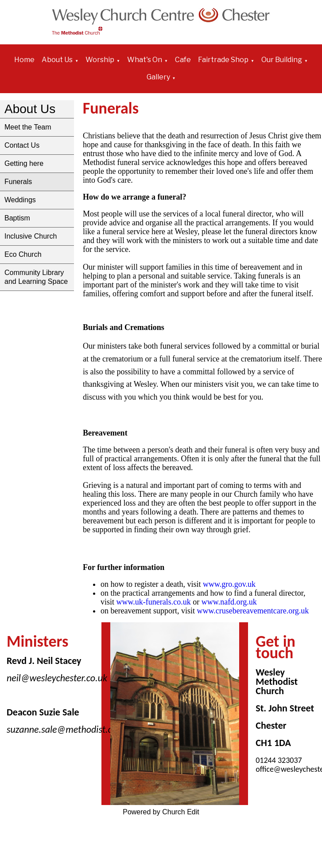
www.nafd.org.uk (229, 602)
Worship (100, 60)
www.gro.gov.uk (229, 584)
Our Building (282, 60)
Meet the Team (28, 127)
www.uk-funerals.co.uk (153, 602)
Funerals (18, 182)
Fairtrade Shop (223, 60)
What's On (145, 60)
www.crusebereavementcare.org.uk (256, 611)
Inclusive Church (31, 236)
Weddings (20, 200)
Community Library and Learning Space (36, 277)
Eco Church (23, 254)
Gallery (158, 77)
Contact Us (22, 145)
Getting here (24, 163)
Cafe (183, 60)
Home (24, 60)
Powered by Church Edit (161, 812)
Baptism (17, 218)
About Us (57, 60)
